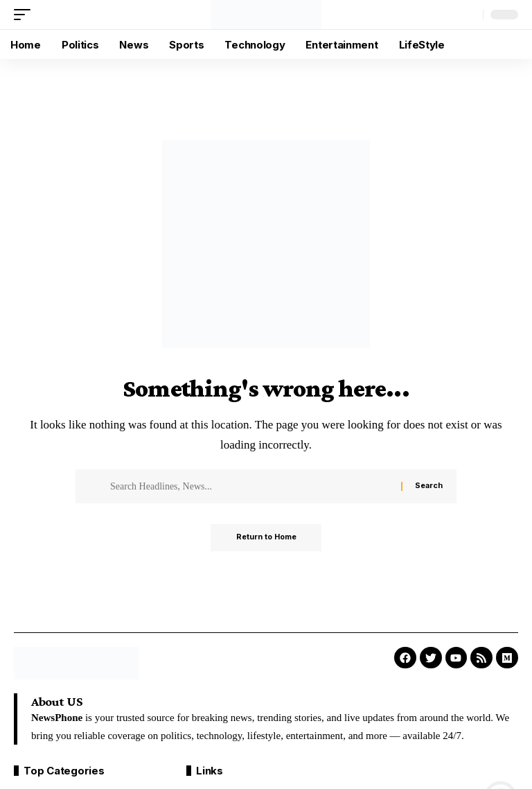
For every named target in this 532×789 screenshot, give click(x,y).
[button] (26, 15)
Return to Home (266, 538)
